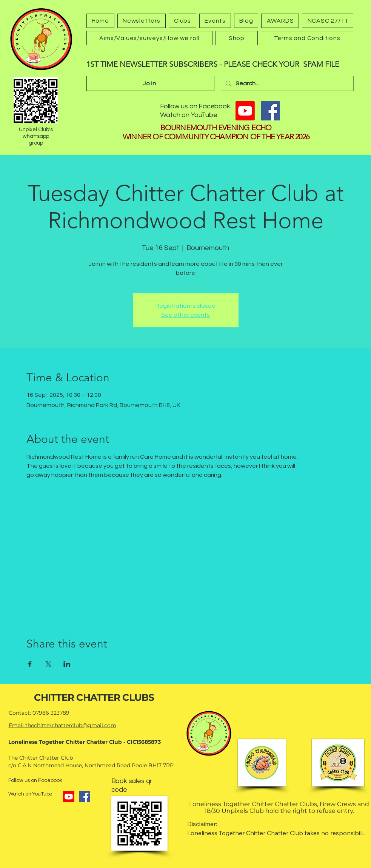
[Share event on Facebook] (30, 664)
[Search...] (286, 83)
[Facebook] (270, 111)
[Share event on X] (48, 664)
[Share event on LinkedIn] (67, 664)
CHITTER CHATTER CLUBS (94, 697)
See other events (185, 315)
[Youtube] (245, 111)
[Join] (150, 83)
